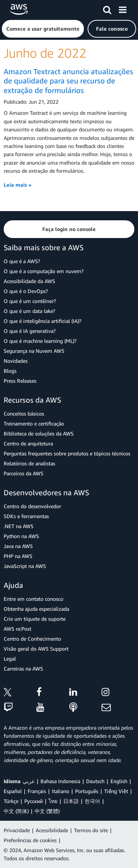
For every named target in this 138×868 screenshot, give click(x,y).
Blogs (10, 371)
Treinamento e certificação (34, 423)
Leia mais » (18, 185)
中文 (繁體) (47, 811)
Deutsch (95, 781)
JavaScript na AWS (25, 566)
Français (37, 791)
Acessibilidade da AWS (29, 281)
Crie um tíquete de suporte (35, 619)
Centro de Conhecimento (32, 639)
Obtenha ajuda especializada (36, 609)
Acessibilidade (52, 830)
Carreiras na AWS (23, 669)
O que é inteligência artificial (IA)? (43, 321)
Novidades (16, 361)
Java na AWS (18, 546)
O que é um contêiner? (30, 301)
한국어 (92, 801)
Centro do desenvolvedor (32, 506)
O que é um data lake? (29, 311)
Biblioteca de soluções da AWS (39, 433)
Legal (10, 659)
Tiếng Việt (116, 791)
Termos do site (91, 830)
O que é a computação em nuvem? (44, 271)
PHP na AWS (18, 556)
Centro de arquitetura (28, 443)
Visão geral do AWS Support (36, 649)
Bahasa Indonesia (60, 781)
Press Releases (20, 381)
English (119, 781)
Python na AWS (21, 536)
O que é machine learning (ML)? (40, 341)
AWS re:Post (17, 629)
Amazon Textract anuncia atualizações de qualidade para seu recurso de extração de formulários (68, 81)
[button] (43, 29)
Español (13, 791)
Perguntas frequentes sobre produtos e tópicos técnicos (67, 453)
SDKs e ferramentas (26, 516)
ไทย (53, 801)
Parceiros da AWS (24, 473)
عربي (29, 781)
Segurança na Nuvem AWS (34, 351)
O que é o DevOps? (26, 291)
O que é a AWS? (22, 261)
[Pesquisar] (107, 8)
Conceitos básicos (24, 414)
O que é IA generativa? (30, 331)
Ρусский (33, 801)
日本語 (71, 801)
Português (87, 791)
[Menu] (123, 8)
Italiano (61, 791)
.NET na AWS (19, 526)
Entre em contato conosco (33, 599)
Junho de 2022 (45, 53)
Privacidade (17, 830)
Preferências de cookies (30, 840)
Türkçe (11, 801)
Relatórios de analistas (29, 463)
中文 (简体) (16, 811)
